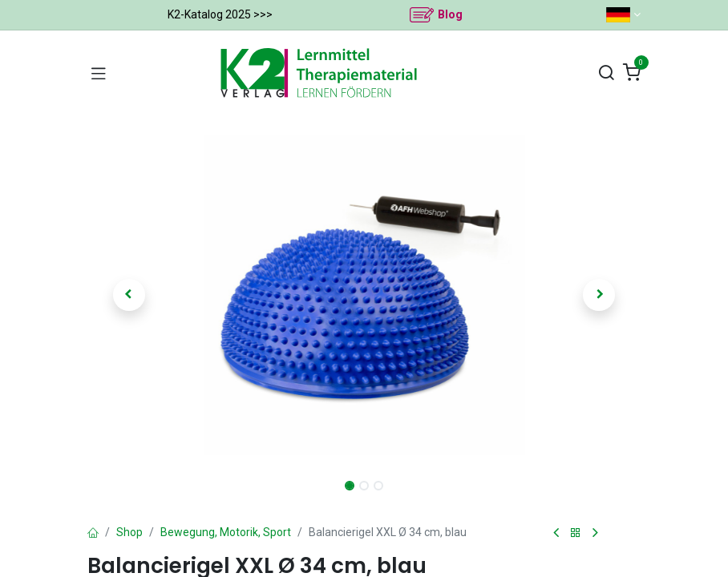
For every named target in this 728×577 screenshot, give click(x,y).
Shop (129, 532)
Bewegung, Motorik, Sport (226, 532)
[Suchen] (606, 73)
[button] (129, 295)
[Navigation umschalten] (99, 73)
